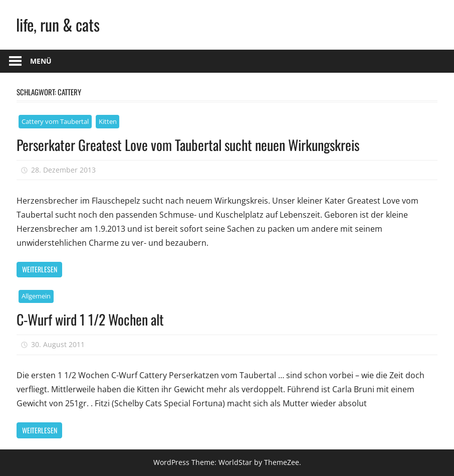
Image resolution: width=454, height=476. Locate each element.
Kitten (108, 121)
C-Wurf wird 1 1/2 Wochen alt (90, 319)
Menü (41, 61)
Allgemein (36, 296)
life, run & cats (58, 24)
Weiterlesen (40, 269)
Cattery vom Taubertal (55, 121)
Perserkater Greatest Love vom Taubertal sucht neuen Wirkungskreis (188, 145)
